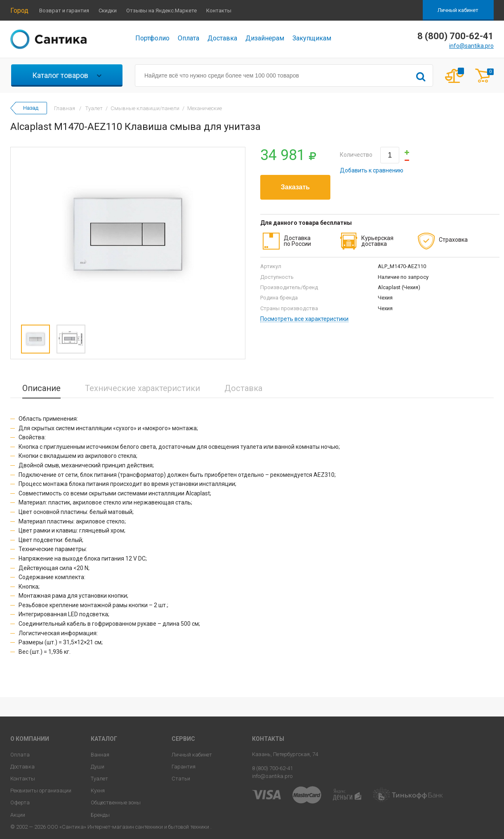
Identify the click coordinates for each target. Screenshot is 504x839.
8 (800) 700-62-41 (272, 768)
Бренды (100, 815)
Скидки (108, 11)
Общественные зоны (116, 802)
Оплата (188, 38)
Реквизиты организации (41, 791)
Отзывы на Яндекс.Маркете (161, 11)
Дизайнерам (265, 38)
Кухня (98, 791)
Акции (18, 815)
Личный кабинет (458, 10)
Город (19, 11)
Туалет (99, 779)
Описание (41, 388)
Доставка (222, 38)
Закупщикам (312, 38)
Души (98, 767)
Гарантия (184, 767)
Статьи (181, 779)
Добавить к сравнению (372, 170)
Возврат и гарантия (64, 11)
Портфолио (152, 38)
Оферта (20, 802)
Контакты (219, 11)
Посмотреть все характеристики (304, 319)
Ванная (100, 755)
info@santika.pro (471, 46)
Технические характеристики (142, 388)
